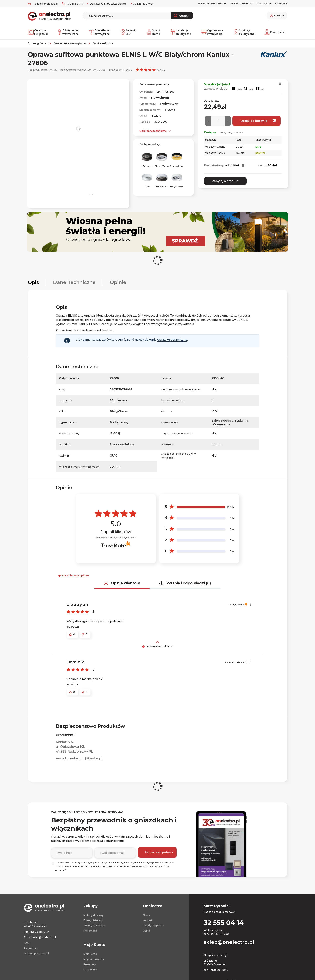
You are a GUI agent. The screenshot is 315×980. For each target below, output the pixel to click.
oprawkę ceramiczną (172, 343)
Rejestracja (90, 967)
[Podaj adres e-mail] (115, 856)
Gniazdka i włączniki (38, 34)
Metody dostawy (93, 918)
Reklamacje (91, 934)
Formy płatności (93, 924)
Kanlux (128, 73)
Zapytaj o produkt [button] (223, 184)
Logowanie (90, 973)
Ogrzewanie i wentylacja (212, 34)
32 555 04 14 (76, 4)
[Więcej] (228, 124)
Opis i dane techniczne (153, 134)
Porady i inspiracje (212, 4)
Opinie (147, 934)
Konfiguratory (242, 4)
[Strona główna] (39, 47)
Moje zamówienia (94, 962)
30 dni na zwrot (143, 4)
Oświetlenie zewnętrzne (99, 34)
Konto (279, 16)
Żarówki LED (128, 34)
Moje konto (90, 957)
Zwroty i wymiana (94, 929)
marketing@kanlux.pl (85, 761)
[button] (280, 87)
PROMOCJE (264, 4)
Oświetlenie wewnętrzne (68, 34)
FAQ (27, 946)
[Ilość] (218, 124)
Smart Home (153, 34)
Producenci (275, 34)
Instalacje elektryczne (181, 34)
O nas (146, 918)
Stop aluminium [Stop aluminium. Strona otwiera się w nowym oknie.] (122, 448)
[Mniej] (208, 124)
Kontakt (148, 924)
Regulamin (31, 951)
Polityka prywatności (36, 957)
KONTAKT (281, 4)
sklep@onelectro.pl (46, 4)
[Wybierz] (53, 866)
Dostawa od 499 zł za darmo (108, 4)
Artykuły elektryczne (244, 34)
